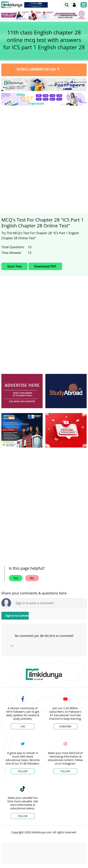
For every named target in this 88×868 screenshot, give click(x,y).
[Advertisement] (44, 154)
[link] (67, 5)
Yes (16, 578)
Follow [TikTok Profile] (23, 816)
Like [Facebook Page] (23, 726)
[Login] (74, 5)
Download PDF (45, 266)
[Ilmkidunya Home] (12, 5)
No (32, 578)
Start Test (14, 266)
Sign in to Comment (17, 616)
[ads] (22, 391)
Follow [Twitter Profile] (23, 771)
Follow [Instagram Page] (65, 771)
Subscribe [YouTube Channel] (65, 726)
